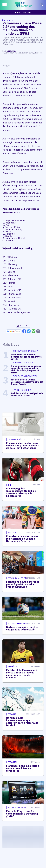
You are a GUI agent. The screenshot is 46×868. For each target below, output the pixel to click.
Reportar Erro (23, 326)
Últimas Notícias (23, 12)
